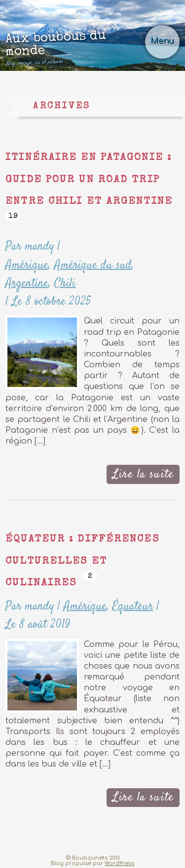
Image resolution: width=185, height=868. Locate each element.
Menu (162, 41)
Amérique (27, 265)
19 (13, 216)
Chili (65, 283)
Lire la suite (143, 474)
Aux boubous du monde (77, 48)
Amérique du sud (93, 265)
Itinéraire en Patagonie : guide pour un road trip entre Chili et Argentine (89, 180)
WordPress (119, 863)
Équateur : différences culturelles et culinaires (82, 561)
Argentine (27, 283)
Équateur (133, 606)
